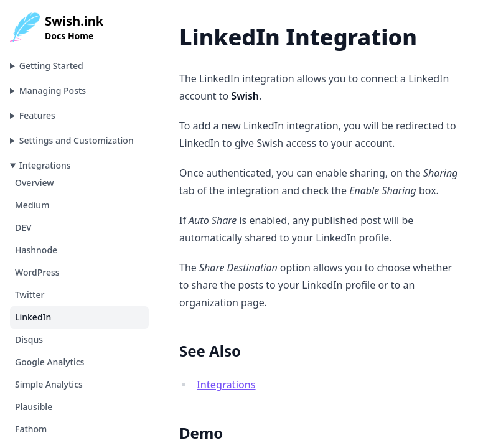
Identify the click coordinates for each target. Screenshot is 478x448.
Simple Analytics (49, 384)
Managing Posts (53, 91)
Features (37, 115)
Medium (32, 205)
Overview (35, 183)
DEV (23, 227)
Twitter (30, 295)
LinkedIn (33, 317)
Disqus (29, 339)
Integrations (45, 165)
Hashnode (36, 250)
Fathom (31, 429)
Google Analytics (49, 362)
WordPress (37, 272)
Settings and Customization (77, 140)
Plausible (34, 407)
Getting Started (51, 66)
